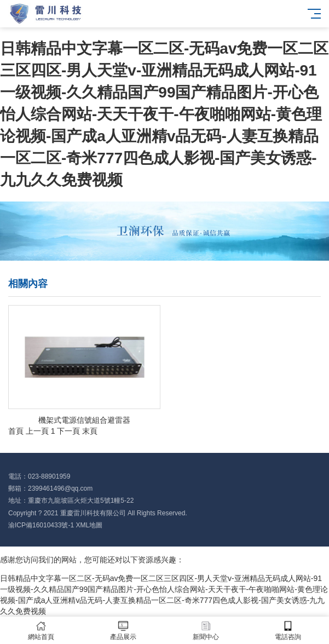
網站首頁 (41, 631)
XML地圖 (89, 525)
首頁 (16, 431)
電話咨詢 (288, 631)
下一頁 (68, 431)
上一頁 (37, 431)
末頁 (90, 431)
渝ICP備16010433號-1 (41, 525)
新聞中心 (206, 631)
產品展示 (123, 631)
